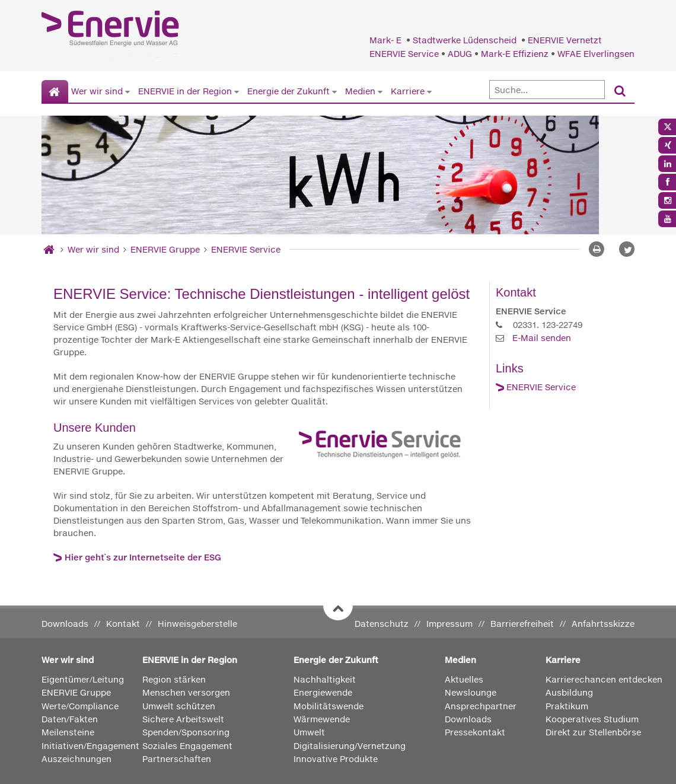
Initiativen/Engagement (90, 746)
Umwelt (309, 732)
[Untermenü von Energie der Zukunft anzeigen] (334, 91)
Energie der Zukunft (288, 91)
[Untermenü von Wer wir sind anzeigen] (127, 91)
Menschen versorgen (186, 692)
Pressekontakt (475, 732)
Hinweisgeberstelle (197, 624)
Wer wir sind (97, 91)
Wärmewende (322, 719)
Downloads (65, 624)
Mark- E (387, 40)
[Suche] (547, 90)
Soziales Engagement (187, 746)
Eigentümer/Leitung (83, 679)
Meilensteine (68, 732)
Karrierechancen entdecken (604, 679)
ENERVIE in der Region (185, 91)
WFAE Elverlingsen (596, 54)
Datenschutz (382, 624)
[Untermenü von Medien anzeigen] (380, 91)
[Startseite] (55, 92)
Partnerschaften (177, 759)
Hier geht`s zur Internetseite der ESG (143, 557)
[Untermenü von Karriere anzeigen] (429, 91)
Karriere (408, 91)
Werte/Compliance (80, 706)
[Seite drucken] (597, 249)
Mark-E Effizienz (515, 54)
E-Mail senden (542, 338)
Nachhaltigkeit (325, 679)
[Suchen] (620, 92)
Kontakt (123, 624)
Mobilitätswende (329, 706)
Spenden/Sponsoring (186, 732)
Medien (360, 91)
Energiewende (323, 692)
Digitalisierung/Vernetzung (350, 746)
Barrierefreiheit (522, 624)
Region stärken (174, 679)
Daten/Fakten (70, 719)
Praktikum (567, 706)
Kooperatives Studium (592, 719)
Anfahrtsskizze (603, 624)
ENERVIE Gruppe (166, 249)
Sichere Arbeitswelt (183, 719)
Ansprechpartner (481, 706)
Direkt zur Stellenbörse (593, 732)
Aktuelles (464, 679)
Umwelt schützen (179, 706)
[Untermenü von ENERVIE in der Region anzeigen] (237, 91)
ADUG (460, 54)
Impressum (449, 624)
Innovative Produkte (336, 759)
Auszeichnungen (76, 759)
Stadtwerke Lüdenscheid (466, 40)
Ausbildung (569, 692)
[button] (627, 249)
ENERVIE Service (404, 54)
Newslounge (471, 692)
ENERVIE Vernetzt (565, 40)
